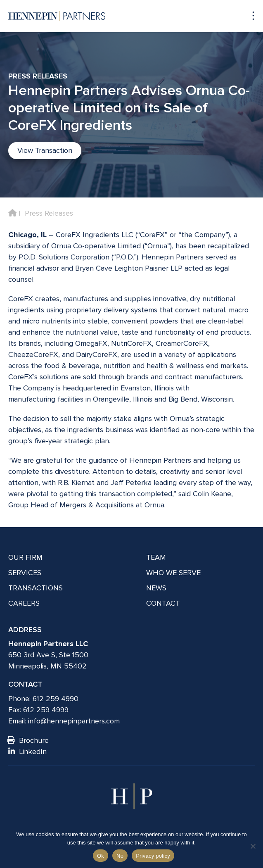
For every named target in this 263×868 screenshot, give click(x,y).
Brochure (28, 740)
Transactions (36, 588)
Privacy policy (153, 856)
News (156, 588)
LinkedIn (27, 751)
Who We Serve (173, 573)
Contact (163, 603)
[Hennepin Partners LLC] (57, 16)
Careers (24, 603)
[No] (253, 846)
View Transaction (45, 150)
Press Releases (49, 213)
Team (156, 557)
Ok (101, 856)
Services (25, 573)
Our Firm (25, 557)
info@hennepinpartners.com (74, 721)
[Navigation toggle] (249, 16)
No (120, 856)
